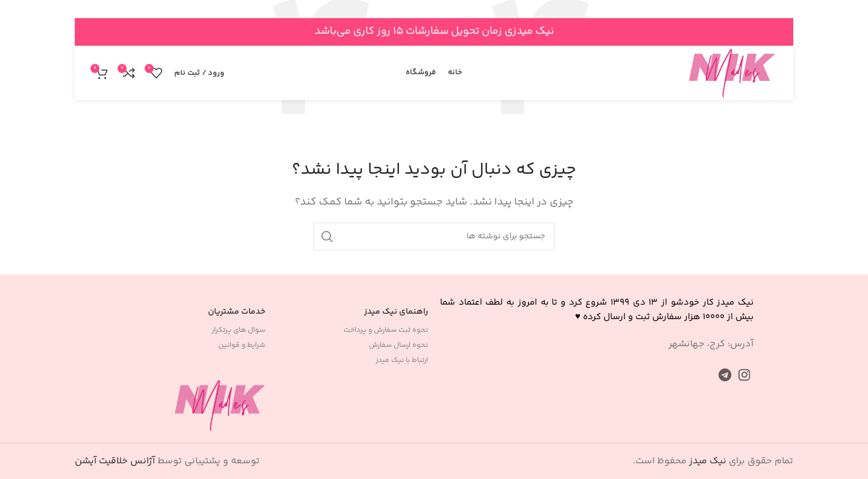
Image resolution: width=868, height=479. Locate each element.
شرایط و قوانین (242, 345)
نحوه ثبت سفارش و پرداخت (386, 330)
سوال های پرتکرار (238, 330)
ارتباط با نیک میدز (402, 360)
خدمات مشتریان (237, 312)
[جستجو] (434, 236)
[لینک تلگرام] (725, 375)
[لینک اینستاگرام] (744, 375)
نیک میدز (708, 461)
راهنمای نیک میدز (396, 312)
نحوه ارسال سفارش (398, 345)
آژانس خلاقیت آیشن (115, 461)
